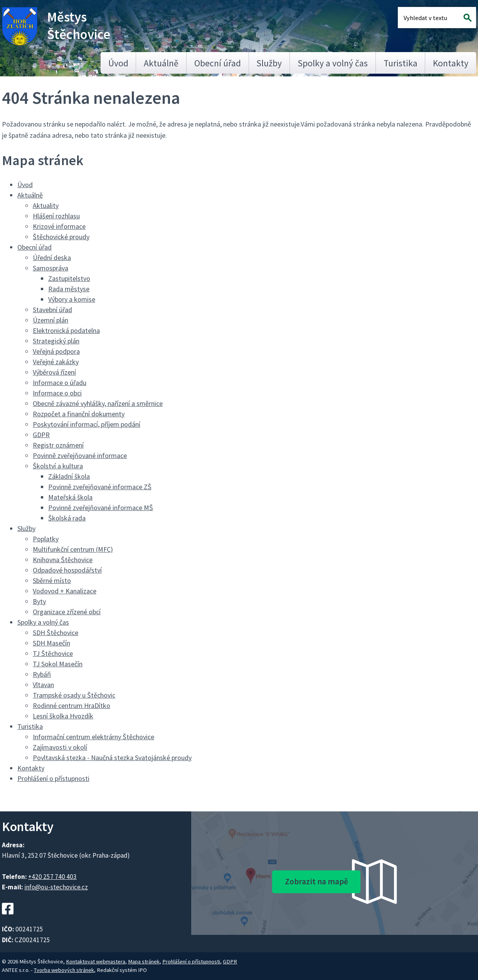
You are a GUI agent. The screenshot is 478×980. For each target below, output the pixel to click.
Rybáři (42, 674)
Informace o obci (57, 393)
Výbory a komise (72, 299)
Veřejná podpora (56, 351)
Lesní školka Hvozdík (63, 716)
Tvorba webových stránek (64, 970)
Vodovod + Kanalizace (65, 591)
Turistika (401, 63)
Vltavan (43, 685)
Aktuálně (161, 63)
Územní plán (50, 320)
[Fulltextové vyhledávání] (429, 18)
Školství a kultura (58, 466)
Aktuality (46, 205)
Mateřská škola (70, 497)
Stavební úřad (52, 310)
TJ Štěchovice (53, 653)
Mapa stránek (144, 961)
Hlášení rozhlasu (56, 216)
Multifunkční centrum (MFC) (73, 549)
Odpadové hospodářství (67, 570)
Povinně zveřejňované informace (80, 455)
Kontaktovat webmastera (96, 961)
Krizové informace (59, 226)
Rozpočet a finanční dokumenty (79, 414)
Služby (269, 63)
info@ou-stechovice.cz (56, 887)
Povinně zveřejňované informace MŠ (101, 508)
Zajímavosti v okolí (60, 747)
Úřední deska (52, 258)
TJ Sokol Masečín (58, 664)
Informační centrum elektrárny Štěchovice (93, 737)
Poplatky (46, 539)
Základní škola (69, 476)
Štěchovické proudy (61, 237)
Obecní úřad (218, 63)
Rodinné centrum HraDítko (72, 705)
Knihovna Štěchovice (63, 560)
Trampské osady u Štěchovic (74, 695)
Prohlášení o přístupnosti (53, 778)
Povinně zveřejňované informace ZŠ (100, 487)
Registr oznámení (58, 445)
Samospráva (50, 268)
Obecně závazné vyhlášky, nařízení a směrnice (98, 403)
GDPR (41, 435)
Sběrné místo (52, 580)
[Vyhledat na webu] (468, 18)
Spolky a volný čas (333, 63)
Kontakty (451, 63)
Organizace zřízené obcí (67, 612)
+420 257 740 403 (52, 877)
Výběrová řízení (54, 372)
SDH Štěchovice (56, 633)
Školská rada (67, 518)
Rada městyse (69, 289)
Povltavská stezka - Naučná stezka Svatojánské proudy (112, 758)
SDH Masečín (51, 643)
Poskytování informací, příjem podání (87, 424)
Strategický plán (56, 341)
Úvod (118, 63)
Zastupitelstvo (69, 278)
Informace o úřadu (60, 383)
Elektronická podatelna (66, 330)
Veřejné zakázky (56, 362)
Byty (39, 601)
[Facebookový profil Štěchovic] (8, 919)
